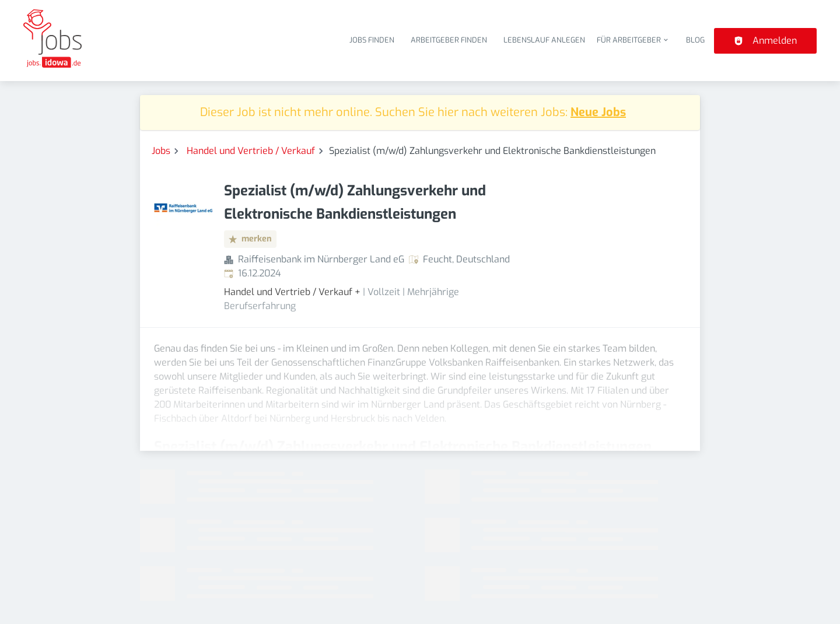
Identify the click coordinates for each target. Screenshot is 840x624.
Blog (695, 40)
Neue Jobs (598, 112)
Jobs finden (372, 40)
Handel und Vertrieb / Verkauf (251, 151)
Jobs (161, 151)
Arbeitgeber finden (449, 40)
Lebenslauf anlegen (544, 40)
